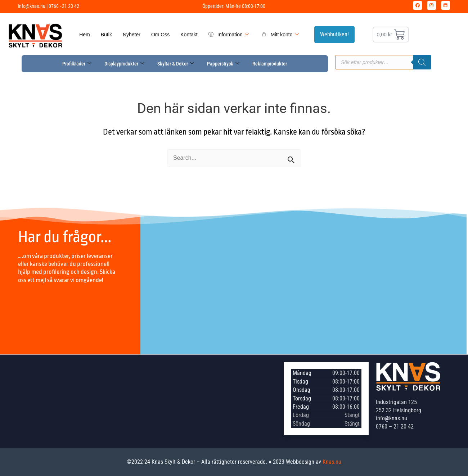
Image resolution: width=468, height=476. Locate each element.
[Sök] (422, 62)
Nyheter (132, 35)
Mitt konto (280, 35)
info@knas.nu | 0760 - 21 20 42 (49, 6)
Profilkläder (77, 64)
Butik (106, 35)
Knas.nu (332, 462)
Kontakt (189, 35)
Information (229, 35)
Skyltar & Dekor (176, 64)
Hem (85, 35)
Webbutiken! (334, 34)
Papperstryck (223, 64)
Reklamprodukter (270, 64)
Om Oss (160, 35)
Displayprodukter (124, 64)
